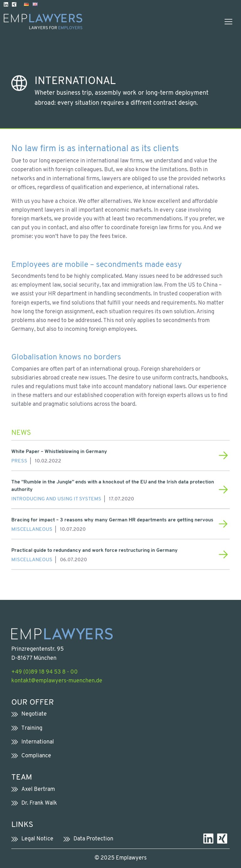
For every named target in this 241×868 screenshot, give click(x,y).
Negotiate (34, 714)
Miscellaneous (32, 527)
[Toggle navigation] (228, 22)
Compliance (36, 756)
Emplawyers (131, 858)
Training (32, 728)
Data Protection (93, 839)
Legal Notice (37, 839)
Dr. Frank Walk (39, 803)
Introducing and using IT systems (56, 497)
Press (19, 459)
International (38, 742)
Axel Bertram (38, 789)
